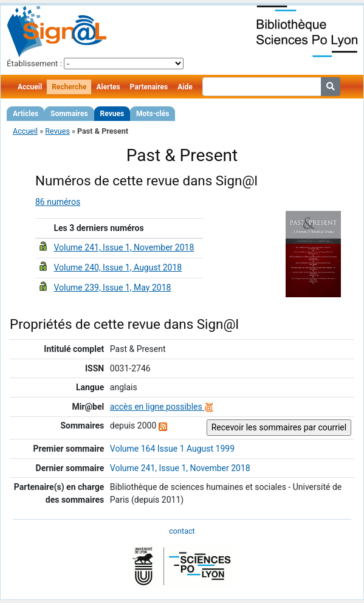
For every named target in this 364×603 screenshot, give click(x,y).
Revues (112, 114)
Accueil (30, 87)
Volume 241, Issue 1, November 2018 (124, 247)
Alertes (108, 87)
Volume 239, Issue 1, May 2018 (112, 288)
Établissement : (34, 64)
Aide (185, 87)
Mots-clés (153, 114)
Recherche (69, 87)
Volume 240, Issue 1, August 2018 (118, 267)
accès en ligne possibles (162, 407)
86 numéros (58, 202)
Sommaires (69, 114)
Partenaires (149, 87)
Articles (26, 114)
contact (182, 531)
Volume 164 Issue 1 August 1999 (172, 449)
